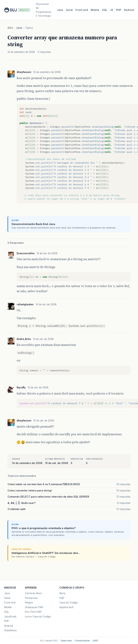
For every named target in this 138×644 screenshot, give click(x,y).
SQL (105, 10)
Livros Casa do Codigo (38, 617)
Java (60, 10)
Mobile (95, 10)
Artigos (29, 603)
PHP (119, 10)
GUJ (10, 28)
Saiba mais (66, 641)
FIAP (62, 598)
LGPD (95, 641)
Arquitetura (10, 630)
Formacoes (31, 598)
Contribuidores (82, 641)
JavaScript (10, 617)
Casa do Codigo (69, 603)
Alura (62, 593)
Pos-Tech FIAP (33, 612)
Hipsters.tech (67, 607)
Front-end (10, 603)
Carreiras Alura (33, 593)
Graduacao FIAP (34, 607)
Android (129, 10)
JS (112, 10)
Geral (69, 10)
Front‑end (82, 10)
